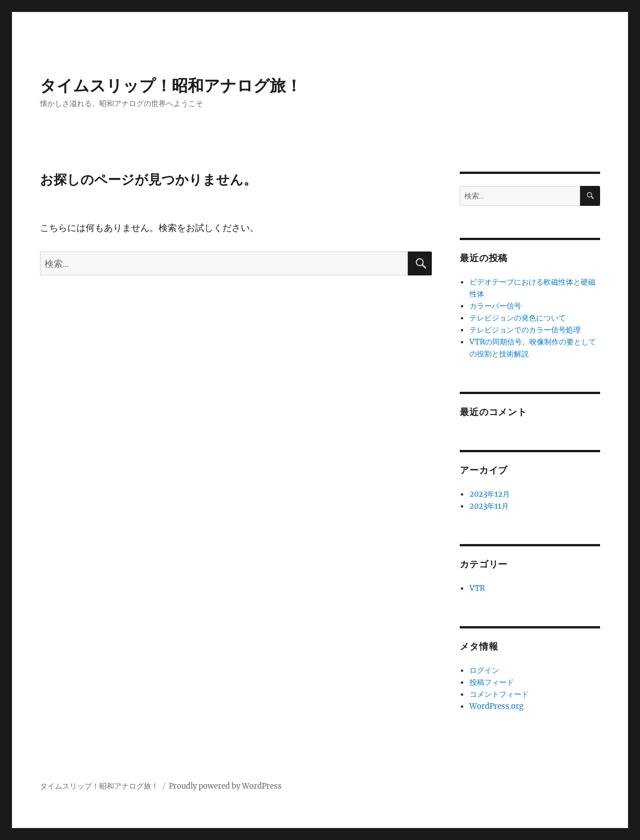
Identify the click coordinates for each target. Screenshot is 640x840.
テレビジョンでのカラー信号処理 (525, 330)
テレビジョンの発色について (518, 318)
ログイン (484, 670)
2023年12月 (490, 494)
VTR (477, 588)
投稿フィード (492, 682)
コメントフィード (499, 694)
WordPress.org (497, 706)
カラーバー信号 (495, 306)
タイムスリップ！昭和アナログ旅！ (171, 86)
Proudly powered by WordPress (225, 786)
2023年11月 (489, 506)
